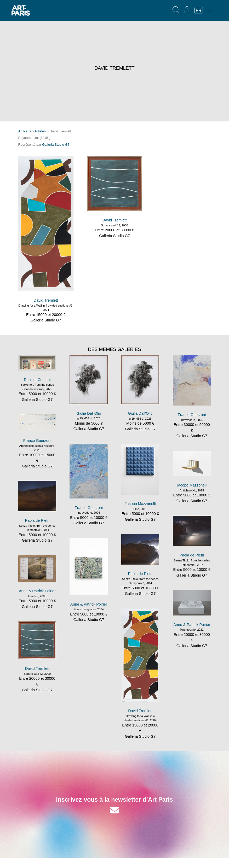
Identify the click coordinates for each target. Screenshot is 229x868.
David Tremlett (46, 300)
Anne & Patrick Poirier (89, 604)
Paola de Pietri (37, 520)
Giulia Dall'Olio (89, 413)
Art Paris (24, 131)
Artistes (40, 131)
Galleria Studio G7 (56, 145)
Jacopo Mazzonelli (140, 504)
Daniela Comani (37, 380)
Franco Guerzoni (192, 415)
